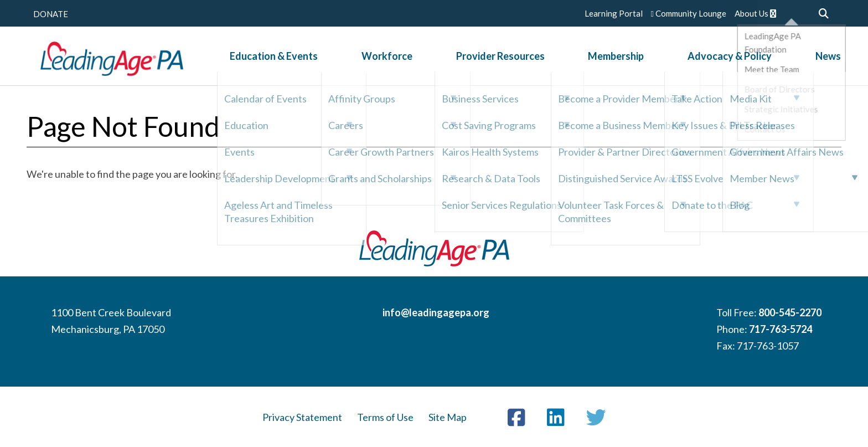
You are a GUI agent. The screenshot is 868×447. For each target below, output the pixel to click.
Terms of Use (385, 417)
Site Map (448, 417)
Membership (611, 58)
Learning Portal (614, 13)
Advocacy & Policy (719, 58)
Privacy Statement (302, 417)
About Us (755, 13)
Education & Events (289, 58)
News (810, 58)
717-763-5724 (781, 329)
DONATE (51, 14)
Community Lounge (689, 13)
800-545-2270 (790, 312)
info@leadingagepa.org (436, 312)
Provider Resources (502, 58)
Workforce (395, 58)
